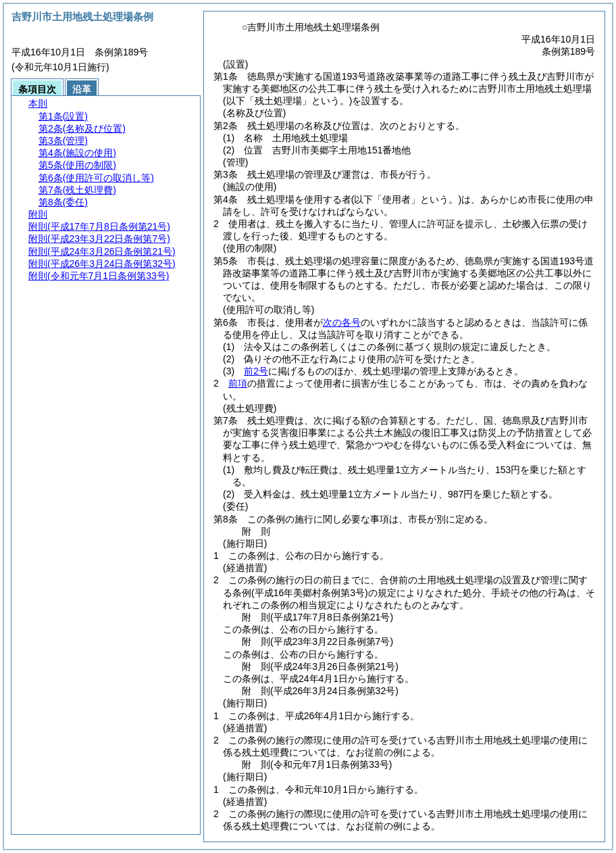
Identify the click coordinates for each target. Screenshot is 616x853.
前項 (238, 383)
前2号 (256, 371)
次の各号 (342, 322)
